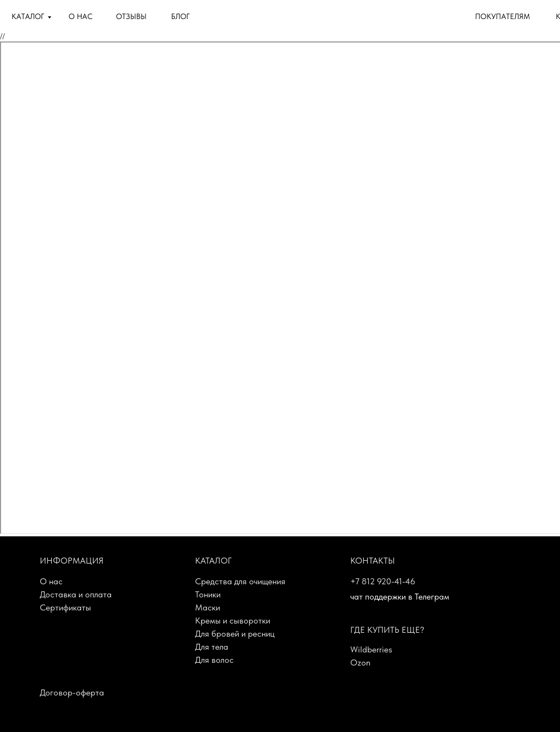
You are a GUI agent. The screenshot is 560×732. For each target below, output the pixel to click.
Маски (208, 607)
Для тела (212, 647)
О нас (51, 581)
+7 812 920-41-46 (383, 581)
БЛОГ (180, 16)
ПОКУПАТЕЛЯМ (503, 16)
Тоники (208, 594)
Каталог (213, 561)
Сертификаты (65, 607)
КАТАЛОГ (28, 16)
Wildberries (371, 649)
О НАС (81, 16)
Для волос (214, 660)
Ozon (360, 663)
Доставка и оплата (76, 594)
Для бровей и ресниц (235, 634)
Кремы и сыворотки (233, 621)
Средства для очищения (240, 581)
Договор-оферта (72, 692)
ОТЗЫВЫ (131, 16)
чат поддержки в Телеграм (400, 597)
